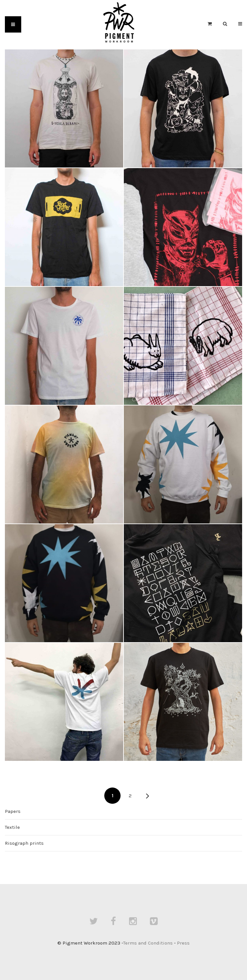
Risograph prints (24, 843)
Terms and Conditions (148, 943)
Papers (13, 811)
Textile (12, 827)
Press (183, 943)
